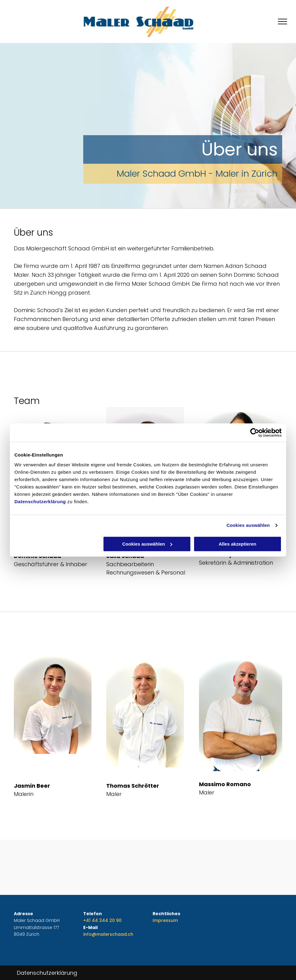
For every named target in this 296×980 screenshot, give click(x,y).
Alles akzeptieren (238, 544)
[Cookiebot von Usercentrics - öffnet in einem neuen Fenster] (255, 433)
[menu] (282, 22)
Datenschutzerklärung (40, 502)
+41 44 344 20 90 (102, 920)
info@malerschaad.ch (108, 934)
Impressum (165, 920)
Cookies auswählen (248, 525)
